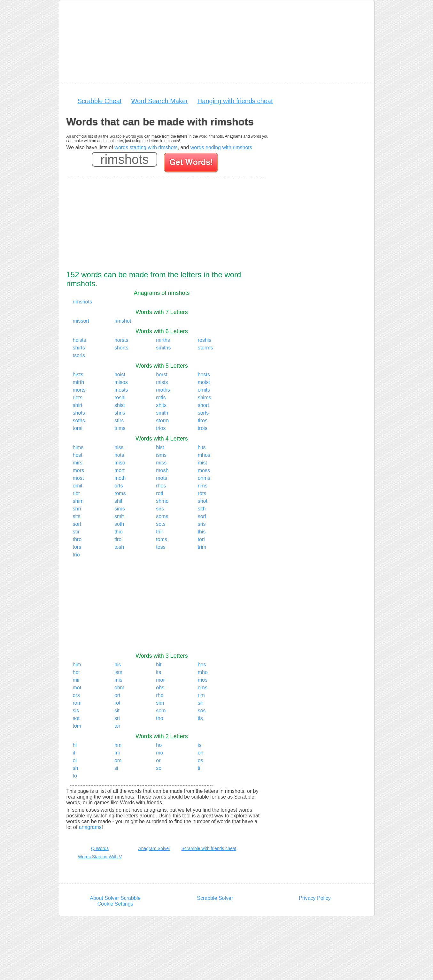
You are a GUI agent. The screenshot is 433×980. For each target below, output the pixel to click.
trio (76, 555)
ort (117, 695)
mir (76, 680)
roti (159, 493)
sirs (160, 509)
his (118, 665)
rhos (161, 486)
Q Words (100, 848)
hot (76, 672)
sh (76, 768)
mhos (204, 455)
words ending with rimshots (221, 147)
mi (117, 753)
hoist (120, 375)
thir (159, 532)
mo (159, 753)
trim (202, 547)
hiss (119, 447)
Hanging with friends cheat (235, 101)
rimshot (123, 321)
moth (120, 478)
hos (202, 665)
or (158, 760)
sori (202, 516)
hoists (80, 340)
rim (201, 695)
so (159, 768)
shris (120, 413)
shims (205, 398)
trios (161, 428)
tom (77, 726)
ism (118, 672)
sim (160, 703)
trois (203, 428)
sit (117, 711)
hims (78, 447)
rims (203, 486)
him (77, 665)
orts (119, 486)
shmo (162, 501)
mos (203, 680)
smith (162, 413)
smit (119, 516)
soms (162, 516)
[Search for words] (192, 164)
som (161, 711)
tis (200, 718)
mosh (162, 470)
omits (204, 390)
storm (162, 421)
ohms (204, 478)
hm (118, 745)
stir (76, 532)
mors (79, 470)
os (201, 760)
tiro (118, 539)
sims (120, 509)
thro (77, 539)
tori (201, 539)
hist (160, 447)
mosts (121, 390)
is (200, 745)
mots (162, 478)
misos (121, 382)
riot (76, 493)
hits (202, 447)
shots (79, 413)
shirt (78, 405)
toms (162, 539)
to (75, 776)
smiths (163, 348)
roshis (205, 340)
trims (120, 428)
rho (160, 695)
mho (203, 672)
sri (117, 718)
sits (77, 516)
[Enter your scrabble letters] (124, 159)
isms (161, 455)
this (202, 532)
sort (77, 524)
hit (159, 665)
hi (75, 745)
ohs (160, 688)
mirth (79, 382)
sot (76, 718)
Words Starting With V (100, 857)
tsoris (79, 355)
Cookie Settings (115, 904)
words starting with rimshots (146, 147)
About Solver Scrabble (115, 898)
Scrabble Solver (215, 898)
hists (78, 375)
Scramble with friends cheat (209, 848)
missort (81, 321)
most (78, 478)
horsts (121, 340)
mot (77, 688)
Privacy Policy (315, 898)
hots (119, 455)
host (78, 455)
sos (202, 711)
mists (162, 382)
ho (159, 745)
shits (161, 405)
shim (78, 501)
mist (202, 463)
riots (78, 398)
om (118, 760)
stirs (119, 421)
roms (120, 493)
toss (161, 547)
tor (117, 726)
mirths (163, 340)
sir (201, 703)
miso (120, 463)
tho (159, 718)
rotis (161, 398)
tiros (203, 421)
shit (118, 501)
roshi (120, 398)
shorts (121, 348)
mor (160, 680)
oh (201, 753)
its (159, 672)
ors (76, 695)
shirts (79, 348)
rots (202, 493)
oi (75, 760)
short (204, 405)
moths (163, 390)
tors (77, 547)
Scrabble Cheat (100, 101)
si (116, 768)
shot (203, 501)
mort (120, 470)
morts (79, 390)
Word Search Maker (159, 101)
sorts (203, 413)
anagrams (90, 827)
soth (119, 524)
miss (161, 463)
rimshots (82, 302)
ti (199, 768)
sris (202, 524)
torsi (78, 428)
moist (204, 382)
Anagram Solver (154, 848)
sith (202, 509)
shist (120, 405)
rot (117, 703)
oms (203, 688)
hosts (204, 375)
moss (204, 470)
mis (118, 680)
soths (79, 421)
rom (77, 703)
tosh (119, 547)
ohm (119, 688)
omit (78, 486)
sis (76, 711)
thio (119, 532)
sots (161, 524)
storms (205, 348)
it (74, 753)
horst (162, 375)
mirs (78, 463)
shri (77, 509)
